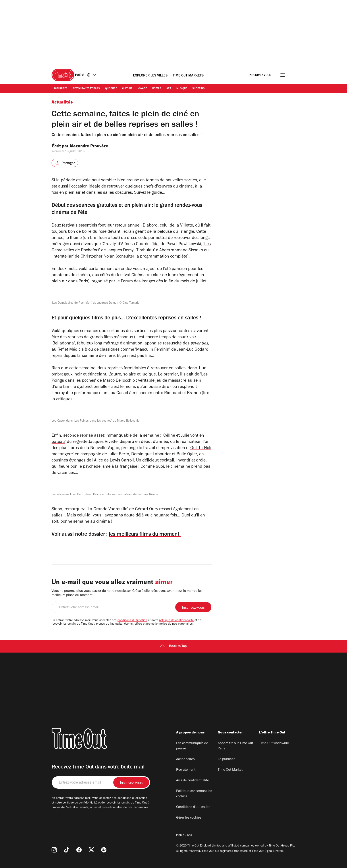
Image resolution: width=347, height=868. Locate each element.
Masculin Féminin (153, 350)
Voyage (142, 89)
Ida (156, 244)
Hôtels (157, 89)
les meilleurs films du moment (145, 535)
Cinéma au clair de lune (154, 276)
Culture (127, 89)
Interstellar (63, 257)
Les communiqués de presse (192, 746)
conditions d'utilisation (132, 621)
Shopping (199, 89)
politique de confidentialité (176, 621)
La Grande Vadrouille (107, 510)
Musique (182, 89)
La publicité (227, 759)
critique (63, 400)
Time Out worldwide (274, 743)
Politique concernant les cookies (194, 794)
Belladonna (63, 344)
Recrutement (186, 770)
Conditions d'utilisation (193, 807)
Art (169, 89)
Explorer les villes (150, 76)
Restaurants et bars (86, 89)
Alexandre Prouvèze (92, 147)
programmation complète (164, 257)
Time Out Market (230, 770)
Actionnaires (185, 759)
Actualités (60, 89)
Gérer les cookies (189, 818)
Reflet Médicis (71, 350)
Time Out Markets (188, 76)
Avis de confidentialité (193, 781)
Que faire (111, 89)
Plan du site (184, 835)
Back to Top (173, 646)
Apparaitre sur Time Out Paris (235, 746)
